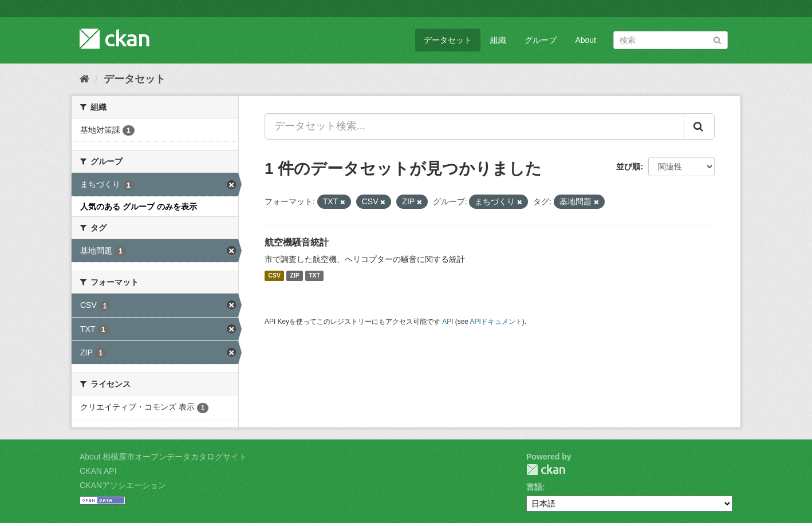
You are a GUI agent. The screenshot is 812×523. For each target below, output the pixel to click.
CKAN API (98, 471)
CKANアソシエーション (123, 485)
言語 (534, 487)
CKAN (546, 469)
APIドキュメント (496, 322)
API (448, 322)
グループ (541, 40)
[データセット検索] (671, 40)
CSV (274, 276)
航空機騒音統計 (297, 242)
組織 (498, 40)
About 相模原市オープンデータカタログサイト (163, 457)
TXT (314, 276)
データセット (448, 40)
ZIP (294, 276)
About (586, 40)
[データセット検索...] (474, 126)
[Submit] (717, 39)
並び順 (628, 167)
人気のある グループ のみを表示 (139, 207)
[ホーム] (84, 79)
